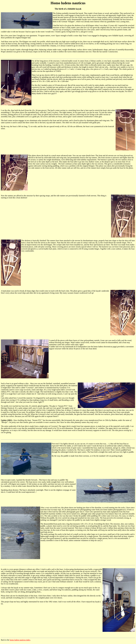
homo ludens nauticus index (20, 640)
